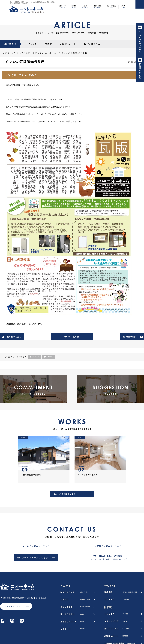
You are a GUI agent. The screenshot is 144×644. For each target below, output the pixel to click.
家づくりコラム (92, 44)
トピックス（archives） (46, 53)
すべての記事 (23, 53)
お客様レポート (68, 44)
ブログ (48, 44)
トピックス (31, 44)
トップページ (7, 53)
